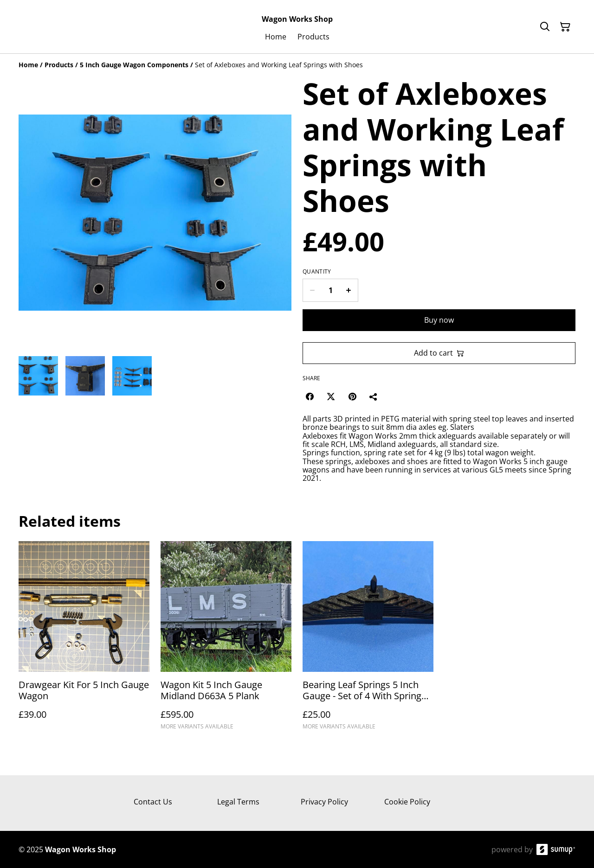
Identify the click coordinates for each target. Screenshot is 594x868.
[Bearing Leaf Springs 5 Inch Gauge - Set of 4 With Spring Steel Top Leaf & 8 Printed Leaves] (368, 640)
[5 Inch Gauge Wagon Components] (134, 65)
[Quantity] (330, 290)
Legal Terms (238, 802)
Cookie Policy (407, 802)
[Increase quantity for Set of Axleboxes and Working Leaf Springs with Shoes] (349, 290)
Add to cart (439, 353)
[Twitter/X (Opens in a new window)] (331, 396)
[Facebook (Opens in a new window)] (310, 396)
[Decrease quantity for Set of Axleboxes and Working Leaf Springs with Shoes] (312, 290)
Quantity (317, 272)
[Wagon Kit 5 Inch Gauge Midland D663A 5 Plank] (226, 640)
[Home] (28, 65)
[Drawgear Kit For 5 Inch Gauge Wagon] (84, 640)
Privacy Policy (324, 802)
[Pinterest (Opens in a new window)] (352, 396)
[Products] (59, 65)
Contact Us (153, 802)
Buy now (439, 320)
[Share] (374, 396)
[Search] (545, 27)
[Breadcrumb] (297, 65)
